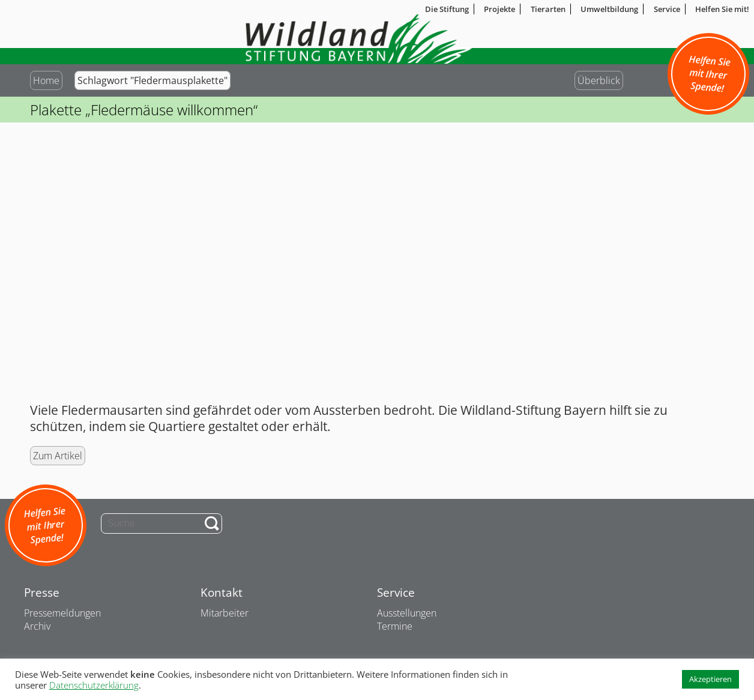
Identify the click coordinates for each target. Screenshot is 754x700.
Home (46, 80)
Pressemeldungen (62, 613)
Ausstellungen (407, 613)
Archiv (37, 626)
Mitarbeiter (225, 613)
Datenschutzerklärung (94, 685)
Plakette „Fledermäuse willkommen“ (144, 110)
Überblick (599, 80)
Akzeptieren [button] (710, 679)
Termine (395, 626)
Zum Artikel (58, 456)
